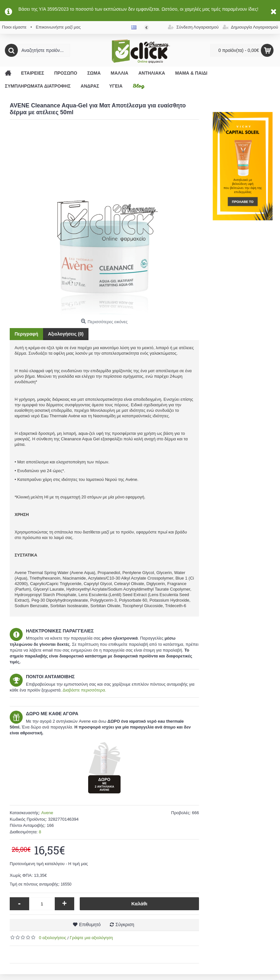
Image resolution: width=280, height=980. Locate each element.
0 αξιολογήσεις (52, 938)
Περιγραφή (26, 334)
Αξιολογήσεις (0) (66, 334)
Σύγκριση (125, 925)
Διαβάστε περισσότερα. (84, 690)
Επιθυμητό (90, 925)
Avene (47, 813)
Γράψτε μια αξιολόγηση (91, 938)
